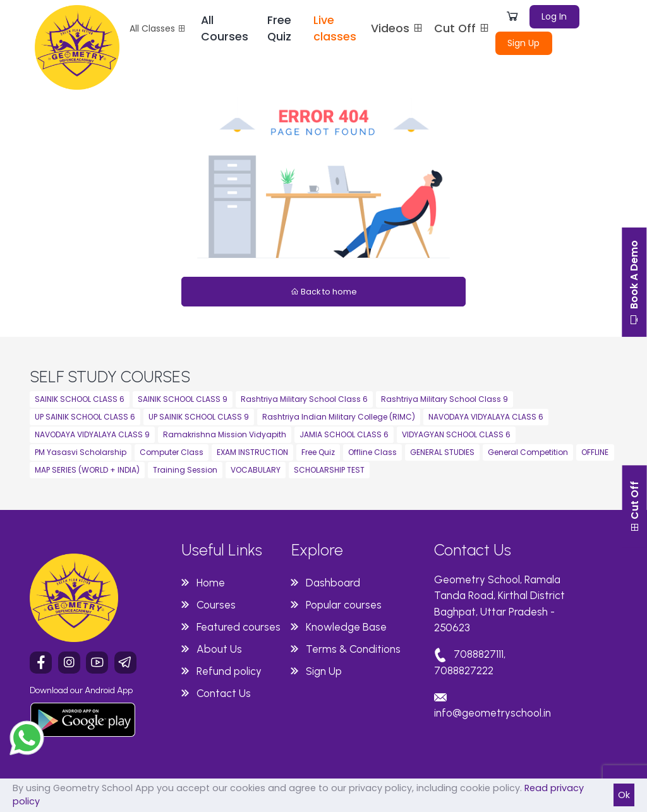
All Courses (225, 28)
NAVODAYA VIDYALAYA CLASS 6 (486, 417)
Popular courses (344, 605)
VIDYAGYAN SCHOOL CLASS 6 (456, 434)
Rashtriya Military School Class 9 (444, 399)
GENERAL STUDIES (442, 452)
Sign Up (523, 43)
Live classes (335, 28)
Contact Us (224, 693)
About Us (219, 649)
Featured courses (239, 627)
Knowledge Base (346, 627)
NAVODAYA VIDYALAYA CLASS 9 (92, 434)
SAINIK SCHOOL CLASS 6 (80, 399)
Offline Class (372, 452)
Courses (216, 605)
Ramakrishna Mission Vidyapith (225, 434)
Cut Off (462, 28)
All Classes (158, 28)
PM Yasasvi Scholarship (81, 452)
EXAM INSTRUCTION (252, 452)
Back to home (324, 292)
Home (211, 583)
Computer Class (172, 452)
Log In (554, 16)
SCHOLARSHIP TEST (329, 470)
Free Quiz (279, 28)
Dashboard (333, 583)
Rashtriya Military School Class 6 (304, 399)
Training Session (185, 470)
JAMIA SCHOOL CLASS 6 (344, 434)
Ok (624, 795)
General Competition (528, 452)
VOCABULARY (256, 470)
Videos (397, 28)
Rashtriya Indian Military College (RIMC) (339, 417)
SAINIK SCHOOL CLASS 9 (183, 399)
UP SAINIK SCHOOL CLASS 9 (199, 417)
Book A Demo (634, 284)
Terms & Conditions (353, 649)
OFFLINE (595, 452)
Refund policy (229, 671)
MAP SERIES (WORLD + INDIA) (87, 470)
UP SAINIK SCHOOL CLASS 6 (85, 417)
